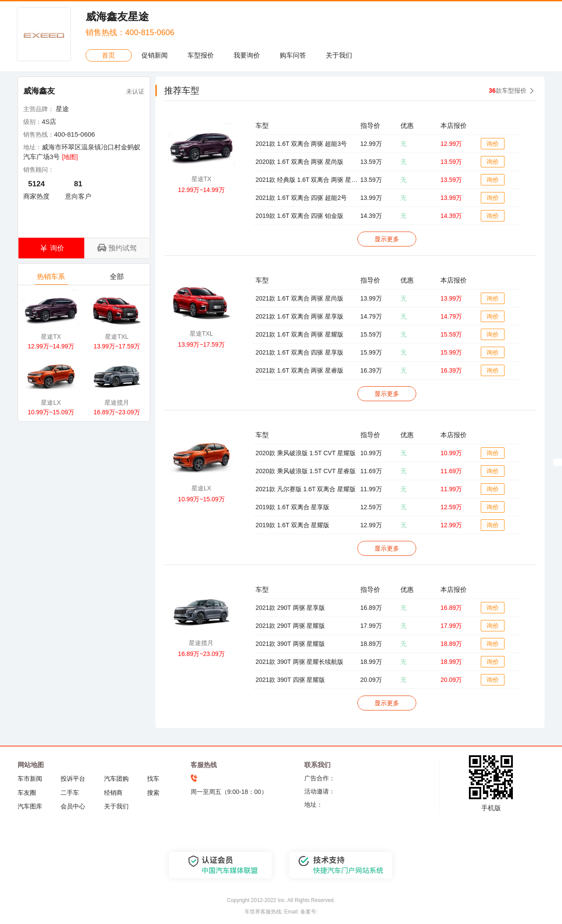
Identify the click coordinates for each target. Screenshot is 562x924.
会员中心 (73, 806)
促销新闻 (155, 55)
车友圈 (27, 793)
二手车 (70, 793)
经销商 (113, 793)
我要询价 (247, 55)
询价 (493, 144)
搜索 (153, 793)
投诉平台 (73, 779)
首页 (108, 55)
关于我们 (339, 55)
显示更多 (387, 239)
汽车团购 (116, 779)
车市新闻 (30, 779)
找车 (153, 779)
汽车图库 (30, 806)
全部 (117, 279)
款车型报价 (508, 91)
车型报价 (201, 55)
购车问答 (293, 55)
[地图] (70, 157)
